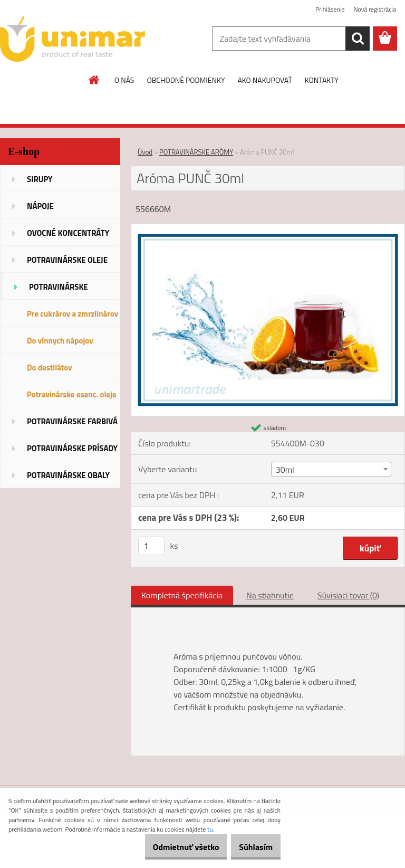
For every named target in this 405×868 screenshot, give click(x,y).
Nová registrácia (375, 9)
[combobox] (331, 469)
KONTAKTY (322, 80)
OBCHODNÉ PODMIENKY (186, 80)
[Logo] (73, 39)
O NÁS (124, 80)
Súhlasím (250, 847)
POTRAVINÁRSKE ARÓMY (196, 152)
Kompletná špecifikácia (182, 595)
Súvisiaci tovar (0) (348, 595)
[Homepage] (94, 80)
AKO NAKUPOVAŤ (264, 80)
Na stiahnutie (270, 595)
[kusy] (151, 546)
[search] (358, 39)
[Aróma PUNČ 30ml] (268, 228)
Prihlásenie (330, 9)
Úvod (145, 152)
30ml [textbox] (285, 470)
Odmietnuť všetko (170, 847)
